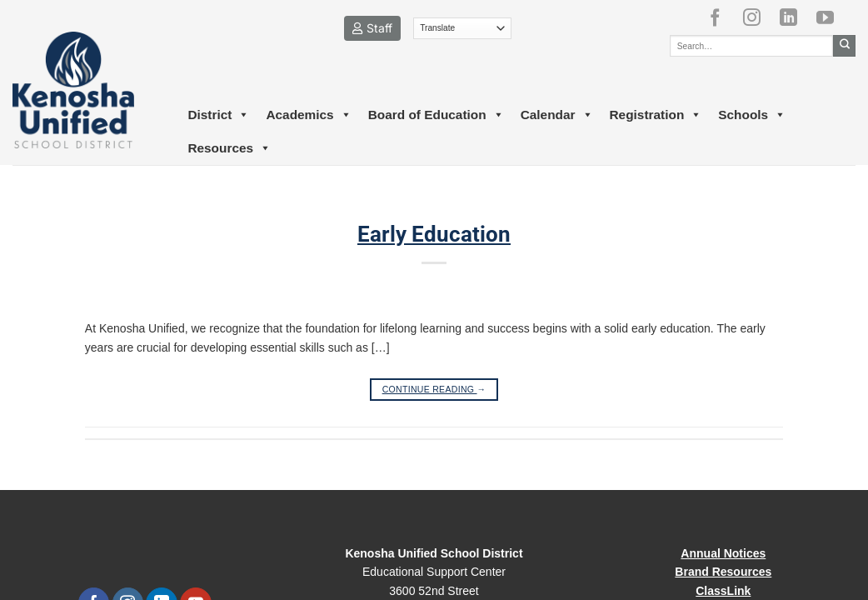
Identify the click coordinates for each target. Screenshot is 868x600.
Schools (752, 115)
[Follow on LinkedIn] (795, 17)
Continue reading (434, 390)
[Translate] (463, 28)
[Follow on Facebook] (721, 17)
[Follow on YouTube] (831, 17)
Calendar (557, 115)
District (218, 115)
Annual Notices (723, 553)
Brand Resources (723, 572)
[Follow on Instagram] (758, 17)
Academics (308, 115)
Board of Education (436, 115)
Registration (656, 115)
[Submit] (844, 46)
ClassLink (723, 591)
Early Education (434, 234)
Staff (372, 28)
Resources (229, 148)
